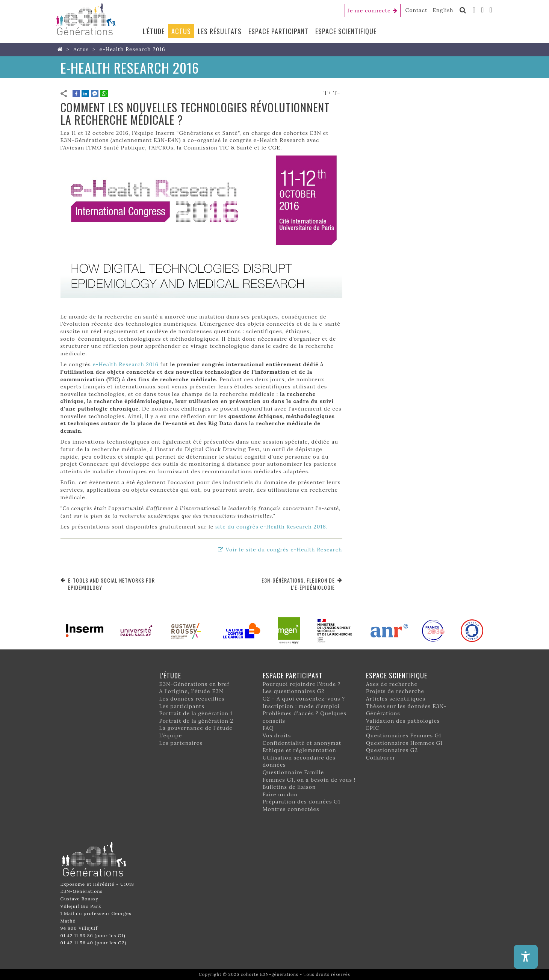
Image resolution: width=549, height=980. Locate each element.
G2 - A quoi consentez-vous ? (304, 699)
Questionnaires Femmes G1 (404, 735)
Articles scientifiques (396, 699)
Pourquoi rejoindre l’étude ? (302, 684)
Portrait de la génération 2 (197, 721)
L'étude (154, 31)
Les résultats (220, 31)
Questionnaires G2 (392, 750)
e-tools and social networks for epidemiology (111, 584)
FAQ (268, 728)
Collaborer (381, 758)
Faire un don (280, 794)
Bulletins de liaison (289, 787)
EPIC (373, 728)
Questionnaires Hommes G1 (404, 743)
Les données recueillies (192, 699)
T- (337, 93)
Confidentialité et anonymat (302, 743)
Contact (417, 10)
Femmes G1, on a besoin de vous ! (309, 780)
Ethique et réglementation (299, 750)
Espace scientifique (346, 31)
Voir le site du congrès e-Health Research (284, 550)
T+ (327, 93)
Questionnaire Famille (293, 772)
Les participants (182, 706)
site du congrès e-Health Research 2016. (271, 527)
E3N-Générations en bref (194, 684)
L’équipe (171, 735)
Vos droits (277, 735)
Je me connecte (369, 11)
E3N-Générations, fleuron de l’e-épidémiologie (298, 584)
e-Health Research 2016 (125, 364)
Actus (181, 31)
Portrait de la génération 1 (196, 713)
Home (62, 49)
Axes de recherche (392, 684)
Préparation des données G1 (302, 802)
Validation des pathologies (403, 721)
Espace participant (278, 31)
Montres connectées (291, 809)
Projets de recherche (395, 691)
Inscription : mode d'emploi (301, 706)
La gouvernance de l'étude (196, 728)
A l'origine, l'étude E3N (191, 691)
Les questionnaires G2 (294, 691)
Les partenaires (181, 743)
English (443, 10)
